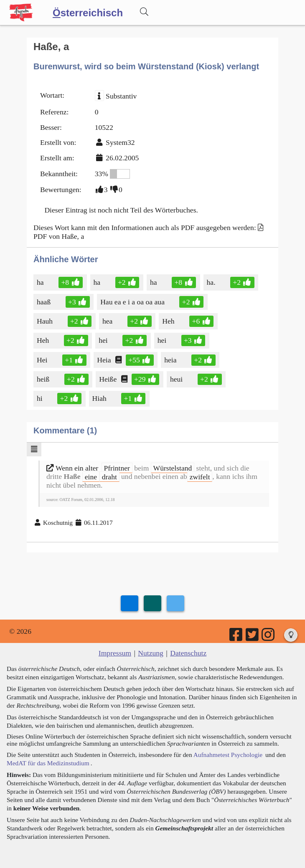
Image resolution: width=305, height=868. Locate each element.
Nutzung (151, 653)
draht (109, 476)
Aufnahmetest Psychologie (228, 755)
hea (108, 321)
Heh (169, 321)
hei (104, 340)
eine (91, 476)
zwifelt (200, 476)
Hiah (100, 398)
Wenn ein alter (73, 468)
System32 (120, 142)
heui (177, 379)
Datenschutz (188, 653)
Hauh (45, 321)
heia (171, 360)
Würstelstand (173, 468)
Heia (104, 360)
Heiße (108, 379)
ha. (212, 282)
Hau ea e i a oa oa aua (133, 302)
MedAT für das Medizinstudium (48, 763)
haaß (44, 302)
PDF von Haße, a (59, 236)
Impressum (115, 653)
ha (41, 282)
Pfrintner (117, 468)
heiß (44, 379)
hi (40, 398)
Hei (43, 360)
